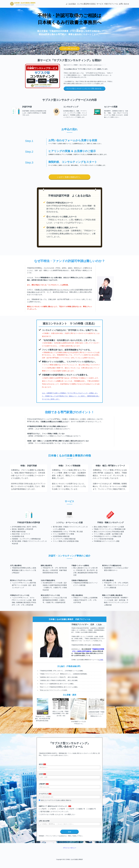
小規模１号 (80, 809)
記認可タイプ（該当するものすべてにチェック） (53, 806)
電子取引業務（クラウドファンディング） (54, 812)
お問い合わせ (124, 4)
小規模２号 (91, 809)
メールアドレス (43, 794)
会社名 (41, 764)
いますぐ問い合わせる (70, 49)
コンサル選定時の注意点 (86, 4)
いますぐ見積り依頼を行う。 (69, 177)
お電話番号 (42, 784)
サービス (100, 4)
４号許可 (70, 809)
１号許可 (43, 809)
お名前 (41, 774)
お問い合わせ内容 (44, 821)
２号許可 (52, 809)
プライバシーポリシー (70, 848)
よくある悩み (71, 4)
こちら (101, 660)
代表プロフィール (111, 4)
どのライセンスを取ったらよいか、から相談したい (57, 814)
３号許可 (61, 809)
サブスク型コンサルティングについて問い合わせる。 (85, 89)
